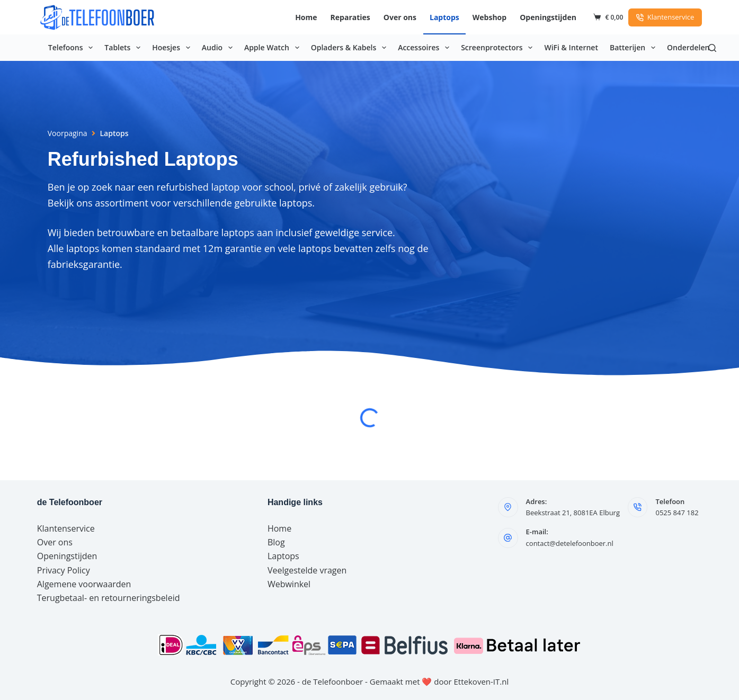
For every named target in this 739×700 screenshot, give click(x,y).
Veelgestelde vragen (307, 570)
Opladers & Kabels (351, 48)
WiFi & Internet (571, 47)
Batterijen (635, 48)
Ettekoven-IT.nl (482, 681)
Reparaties (350, 17)
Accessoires (426, 48)
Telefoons (73, 48)
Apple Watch (274, 48)
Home (306, 17)
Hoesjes (173, 48)
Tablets (124, 48)
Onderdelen (688, 47)
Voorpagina (68, 133)
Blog (276, 542)
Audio (219, 48)
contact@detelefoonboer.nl (570, 543)
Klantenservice (665, 17)
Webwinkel (289, 584)
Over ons (400, 17)
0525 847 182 (677, 513)
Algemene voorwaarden (84, 584)
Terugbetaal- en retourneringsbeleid (109, 598)
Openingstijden (548, 17)
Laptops (444, 17)
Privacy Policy (64, 570)
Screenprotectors (499, 48)
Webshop (489, 17)
